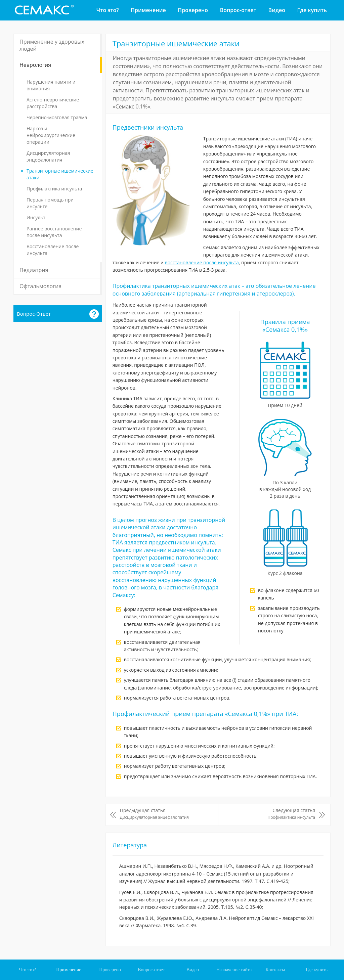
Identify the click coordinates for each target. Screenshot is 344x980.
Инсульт (36, 217)
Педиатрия (34, 270)
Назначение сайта (234, 970)
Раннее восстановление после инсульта (54, 232)
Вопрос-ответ (238, 10)
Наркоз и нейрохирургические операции (51, 135)
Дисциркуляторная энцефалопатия (48, 156)
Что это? (108, 10)
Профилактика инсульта (54, 189)
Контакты (275, 970)
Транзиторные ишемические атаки (60, 174)
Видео (277, 10)
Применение (148, 10)
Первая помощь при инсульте (50, 203)
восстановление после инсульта (202, 262)
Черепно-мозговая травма (57, 117)
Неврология (35, 65)
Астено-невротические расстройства (53, 103)
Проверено (193, 10)
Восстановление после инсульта (53, 250)
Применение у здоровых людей (52, 45)
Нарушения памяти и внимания (51, 85)
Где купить (312, 10)
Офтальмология (40, 286)
